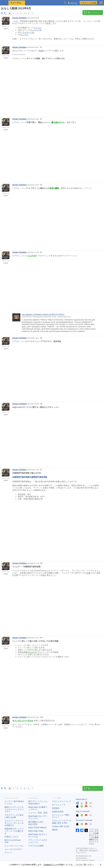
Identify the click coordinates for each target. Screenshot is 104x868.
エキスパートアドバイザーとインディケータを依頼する (14, 823)
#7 (41, 470)
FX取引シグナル (11, 837)
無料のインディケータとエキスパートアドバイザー (14, 809)
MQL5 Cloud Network (37, 827)
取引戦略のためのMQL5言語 (36, 823)
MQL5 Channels (83, 811)
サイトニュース (59, 805)
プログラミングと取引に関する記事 (14, 816)
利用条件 (56, 808)
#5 (41, 338)
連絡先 (55, 830)
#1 (41, 47)
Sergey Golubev (20, 18)
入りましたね (28, 32)
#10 (42, 717)
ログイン (74, 3)
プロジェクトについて (62, 801)
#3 (41, 185)
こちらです (37, 30)
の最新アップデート (38, 808)
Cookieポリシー (50, 865)
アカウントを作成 (88, 3)
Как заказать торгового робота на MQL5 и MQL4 (43, 314)
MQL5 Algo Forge (36, 831)
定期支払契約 (58, 812)
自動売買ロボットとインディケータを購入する (14, 831)
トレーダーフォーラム (14, 846)
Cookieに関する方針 (61, 826)
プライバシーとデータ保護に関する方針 (62, 822)
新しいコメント (92, 13)
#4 (41, 252)
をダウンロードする (38, 835)
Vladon (41, 51)
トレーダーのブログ (13, 849)
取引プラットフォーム (39, 803)
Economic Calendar (84, 820)
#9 (41, 638)
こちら (39, 28)
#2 (41, 119)
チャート (8, 853)
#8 (41, 563)
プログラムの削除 (36, 846)
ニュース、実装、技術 (38, 813)
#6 (41, 404)
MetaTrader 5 (82, 799)
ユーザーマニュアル (38, 817)
